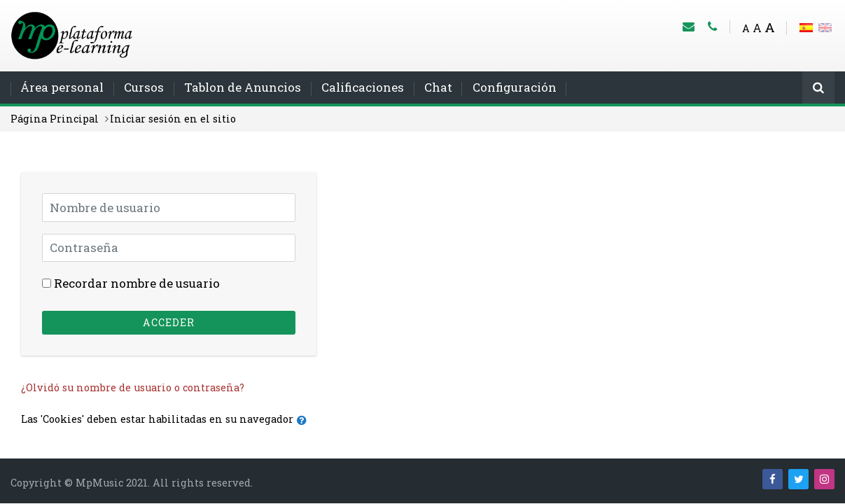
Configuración (515, 87)
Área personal (62, 87)
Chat (438, 87)
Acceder (169, 322)
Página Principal (55, 119)
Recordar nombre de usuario (137, 283)
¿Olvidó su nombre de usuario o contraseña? (133, 387)
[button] (305, 421)
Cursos (144, 87)
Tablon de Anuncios (243, 87)
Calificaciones (363, 87)
